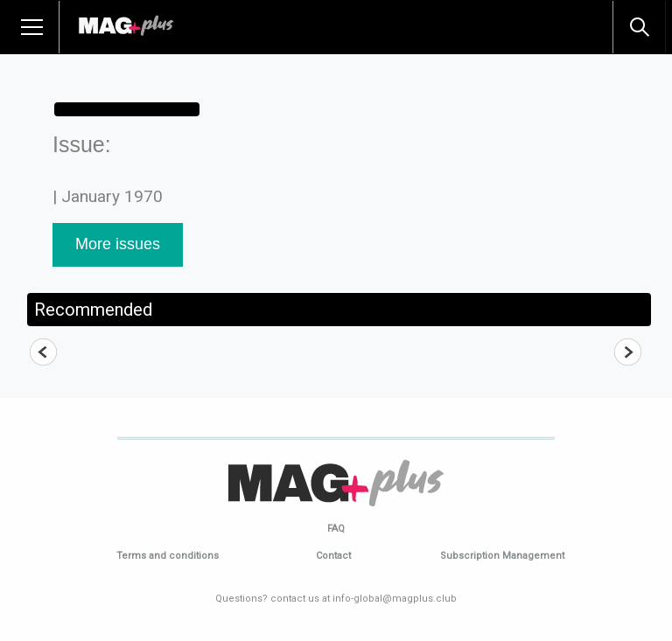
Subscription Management (502, 556)
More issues (118, 244)
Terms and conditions (168, 556)
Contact (333, 556)
